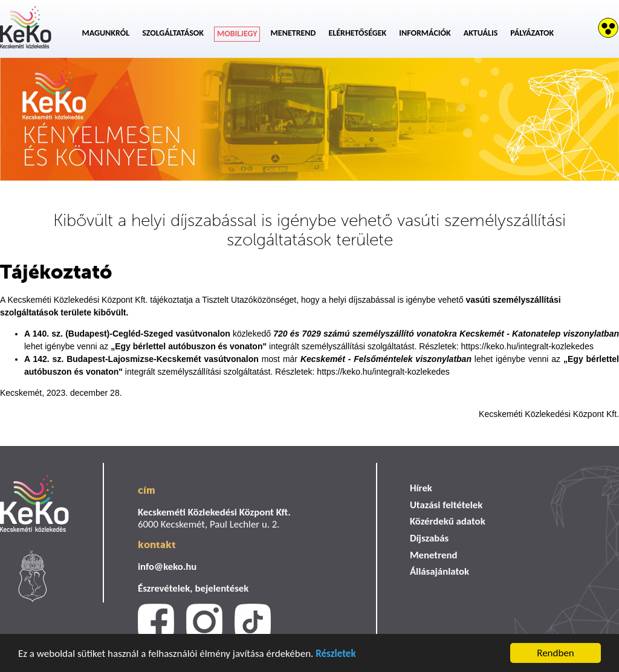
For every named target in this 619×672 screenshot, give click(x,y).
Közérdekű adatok (448, 521)
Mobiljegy (237, 34)
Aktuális (481, 33)
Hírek (421, 488)
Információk (425, 33)
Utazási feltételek (446, 505)
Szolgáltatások (173, 33)
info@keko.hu (167, 567)
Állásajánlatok (439, 571)
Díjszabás (429, 538)
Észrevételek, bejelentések (193, 588)
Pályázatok (532, 33)
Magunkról (106, 33)
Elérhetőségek (357, 33)
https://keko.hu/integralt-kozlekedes (527, 346)
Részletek (335, 655)
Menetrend (293, 33)
